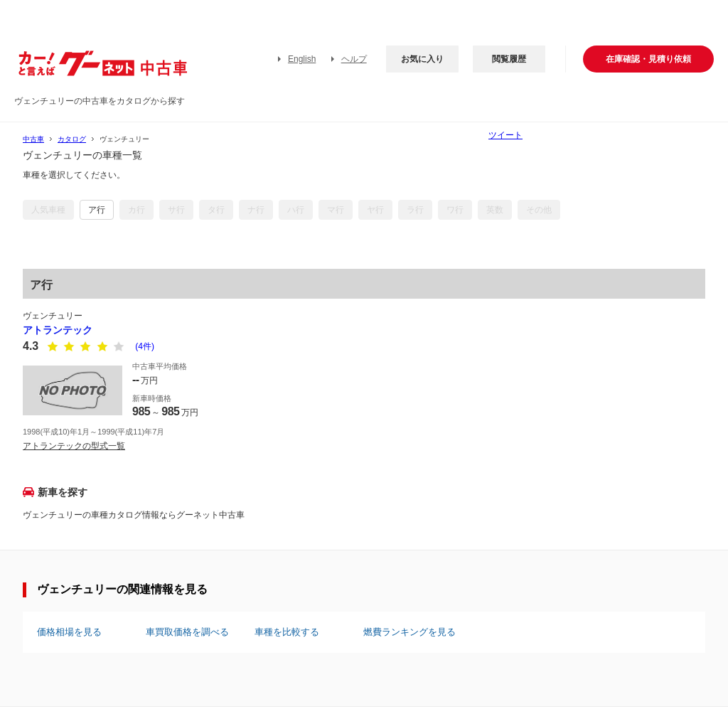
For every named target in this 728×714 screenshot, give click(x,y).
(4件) (145, 346)
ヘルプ (354, 59)
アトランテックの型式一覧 (74, 446)
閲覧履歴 (509, 59)
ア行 (97, 210)
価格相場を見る (69, 632)
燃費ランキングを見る (409, 632)
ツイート (505, 135)
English (302, 59)
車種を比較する (287, 632)
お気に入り (422, 59)
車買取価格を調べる (187, 632)
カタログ (72, 139)
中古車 (33, 139)
